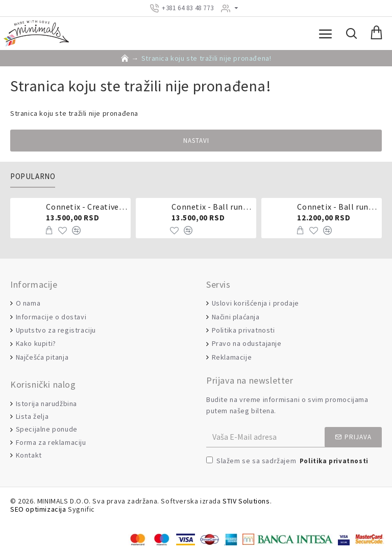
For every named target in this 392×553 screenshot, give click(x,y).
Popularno (33, 177)
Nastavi (196, 141)
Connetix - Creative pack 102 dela (86, 207)
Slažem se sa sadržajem (288, 461)
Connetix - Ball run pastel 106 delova (212, 207)
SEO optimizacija (38, 509)
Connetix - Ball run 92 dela (337, 207)
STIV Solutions (246, 501)
